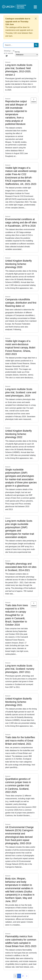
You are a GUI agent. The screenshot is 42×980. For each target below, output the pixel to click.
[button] (7, 56)
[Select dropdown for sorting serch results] (27, 55)
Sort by (17, 52)
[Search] (36, 45)
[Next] (27, 976)
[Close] (36, 19)
